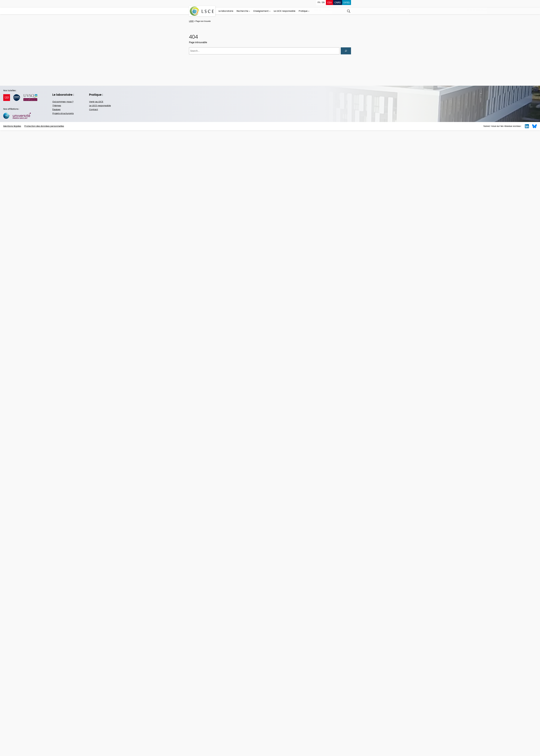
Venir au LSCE (96, 102)
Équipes (56, 110)
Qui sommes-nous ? (63, 102)
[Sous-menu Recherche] (249, 11)
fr (319, 2)
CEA (330, 2)
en (323, 2)
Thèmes (57, 106)
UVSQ (347, 2)
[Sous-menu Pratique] (309, 11)
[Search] (346, 51)
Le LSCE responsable (100, 106)
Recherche (349, 11)
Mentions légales (12, 126)
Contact (94, 110)
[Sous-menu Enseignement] (270, 11)
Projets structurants (63, 113)
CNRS (337, 2)
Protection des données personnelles (44, 126)
